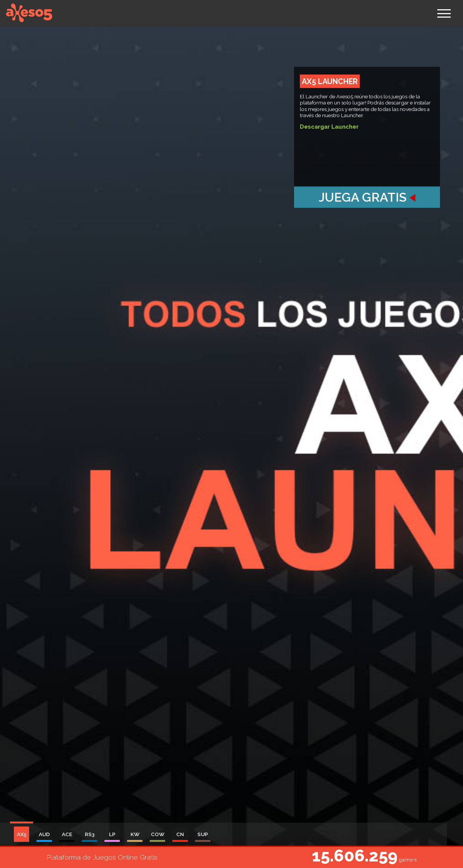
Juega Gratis (367, 197)
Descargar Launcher (329, 127)
